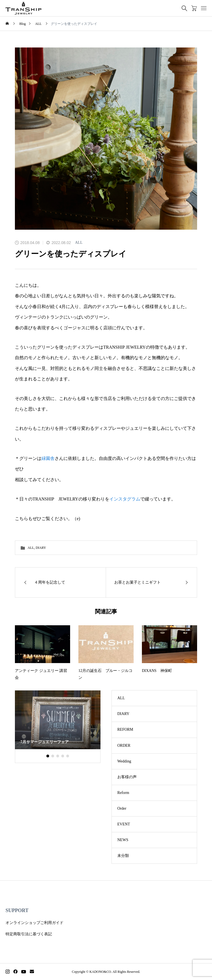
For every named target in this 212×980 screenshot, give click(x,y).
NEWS (123, 840)
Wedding (124, 761)
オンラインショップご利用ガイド (35, 923)
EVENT (124, 824)
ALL (79, 243)
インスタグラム (125, 499)
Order (122, 808)
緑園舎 (48, 458)
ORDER (124, 745)
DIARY (41, 548)
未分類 (123, 856)
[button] (53, 756)
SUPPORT (17, 910)
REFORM (125, 729)
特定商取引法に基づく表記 (29, 934)
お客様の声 (127, 777)
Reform (123, 793)
